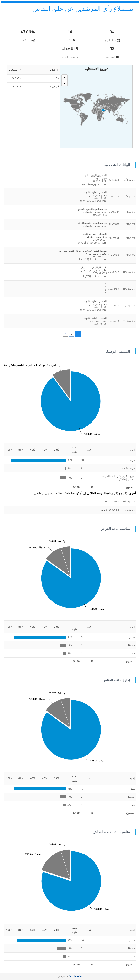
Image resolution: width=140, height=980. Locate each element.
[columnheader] (41, 70)
